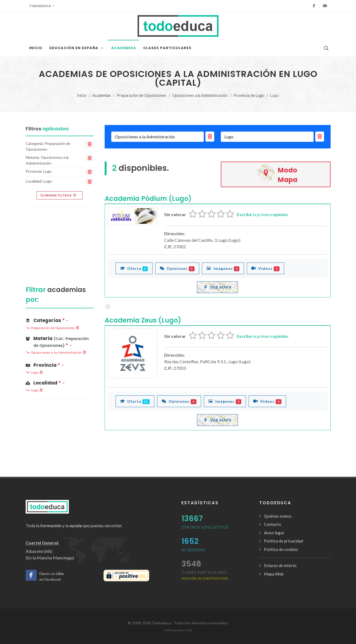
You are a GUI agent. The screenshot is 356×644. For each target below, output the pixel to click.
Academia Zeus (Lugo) (143, 320)
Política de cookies (281, 549)
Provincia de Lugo (249, 95)
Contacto (273, 524)
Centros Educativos (205, 527)
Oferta (134, 268)
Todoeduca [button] (42, 6)
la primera (263, 214)
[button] (60, 341)
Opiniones (177, 268)
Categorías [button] (47, 320)
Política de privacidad (283, 541)
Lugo (35, 373)
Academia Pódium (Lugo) (148, 199)
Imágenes (223, 268)
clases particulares (205, 575)
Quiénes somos (278, 516)
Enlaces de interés (280, 565)
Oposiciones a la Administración (200, 95)
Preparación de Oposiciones (142, 95)
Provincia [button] (45, 365)
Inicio (82, 95)
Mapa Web (274, 574)
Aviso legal (274, 533)
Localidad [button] (45, 383)
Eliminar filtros (59, 195)
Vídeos (265, 268)
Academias (102, 95)
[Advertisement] (60, 243)
